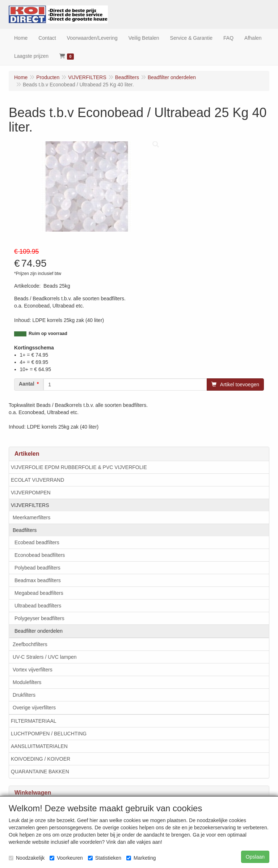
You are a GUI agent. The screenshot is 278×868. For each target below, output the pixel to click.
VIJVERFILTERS (30, 505)
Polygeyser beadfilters (39, 618)
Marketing (141, 858)
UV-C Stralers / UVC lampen (45, 657)
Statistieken (105, 858)
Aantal (27, 384)
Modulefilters (27, 682)
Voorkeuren (66, 858)
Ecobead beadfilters (37, 542)
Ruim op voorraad (48, 334)
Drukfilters (24, 695)
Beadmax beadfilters (38, 580)
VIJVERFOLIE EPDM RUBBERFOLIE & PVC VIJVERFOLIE (79, 467)
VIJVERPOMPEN (31, 493)
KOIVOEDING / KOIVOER (41, 759)
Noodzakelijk (27, 858)
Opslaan (255, 857)
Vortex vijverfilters (33, 670)
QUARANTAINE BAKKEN (40, 772)
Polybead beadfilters (37, 568)
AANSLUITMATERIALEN (39, 746)
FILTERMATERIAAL (34, 721)
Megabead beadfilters (39, 593)
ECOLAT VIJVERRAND (37, 480)
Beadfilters (25, 530)
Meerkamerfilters (31, 517)
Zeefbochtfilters (30, 644)
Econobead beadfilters (40, 555)
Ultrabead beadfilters (38, 606)
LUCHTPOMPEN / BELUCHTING (49, 734)
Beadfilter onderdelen (39, 631)
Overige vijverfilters (34, 708)
